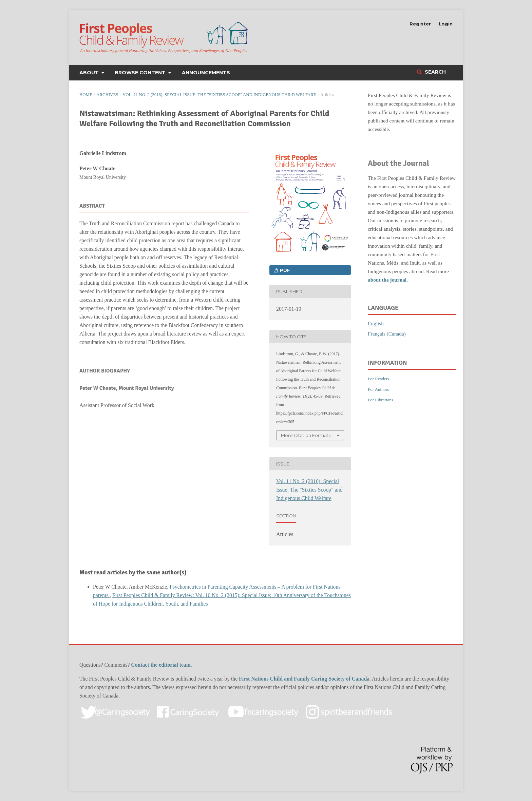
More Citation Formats (306, 435)
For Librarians (381, 400)
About (90, 73)
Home (86, 95)
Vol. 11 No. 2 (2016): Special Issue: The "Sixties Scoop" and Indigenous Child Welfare (219, 95)
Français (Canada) (387, 334)
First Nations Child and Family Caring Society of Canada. (305, 679)
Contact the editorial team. (161, 665)
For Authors (378, 389)
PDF (284, 270)
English (376, 323)
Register (420, 24)
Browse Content (141, 73)
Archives (107, 95)
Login (446, 24)
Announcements (206, 73)
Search (435, 72)
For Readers (378, 379)
